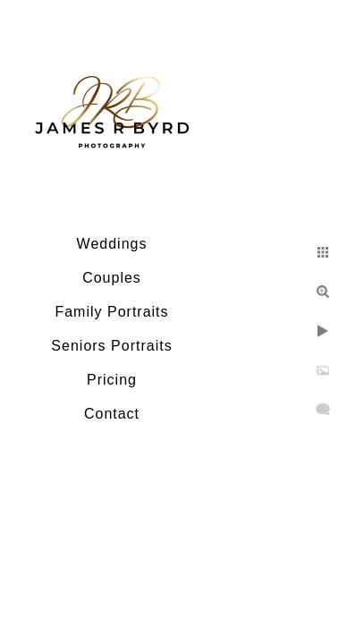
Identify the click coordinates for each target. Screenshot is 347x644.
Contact (112, 414)
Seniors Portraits (111, 346)
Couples (112, 278)
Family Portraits (111, 312)
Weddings (112, 244)
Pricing (112, 380)
